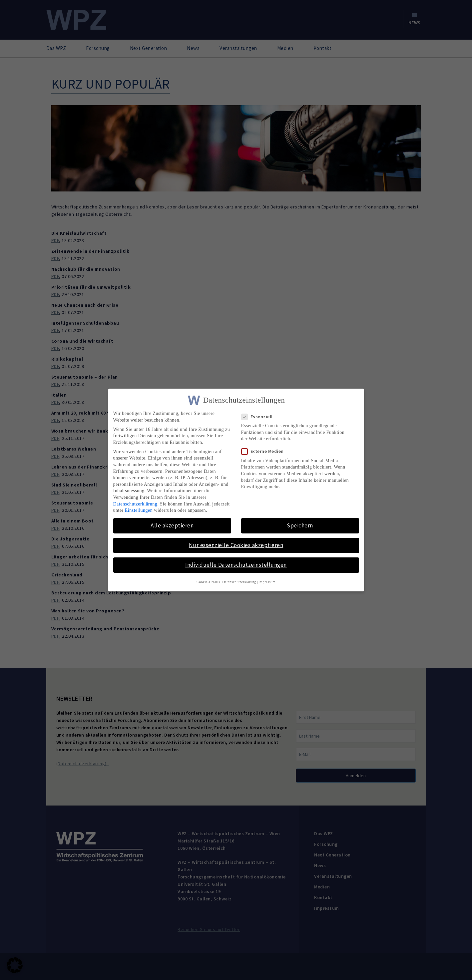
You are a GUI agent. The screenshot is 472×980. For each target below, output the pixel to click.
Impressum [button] (267, 582)
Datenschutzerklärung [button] (239, 582)
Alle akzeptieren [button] (172, 525)
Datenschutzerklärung (135, 504)
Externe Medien (265, 451)
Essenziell (259, 417)
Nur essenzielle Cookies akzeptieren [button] (236, 545)
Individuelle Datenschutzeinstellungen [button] (236, 565)
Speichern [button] (300, 525)
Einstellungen (139, 510)
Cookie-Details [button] (208, 582)
